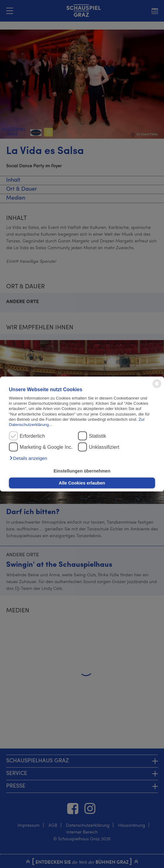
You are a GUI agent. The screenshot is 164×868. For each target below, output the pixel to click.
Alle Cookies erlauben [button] (82, 483)
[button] (28, 458)
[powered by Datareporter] (157, 388)
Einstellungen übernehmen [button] (82, 471)
